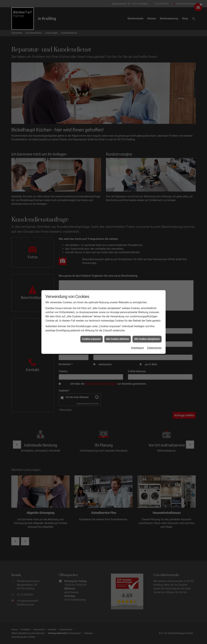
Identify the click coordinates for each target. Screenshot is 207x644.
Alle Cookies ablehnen (118, 287)
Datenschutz (154, 296)
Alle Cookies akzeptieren (147, 287)
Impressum (138, 296)
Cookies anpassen (92, 287)
